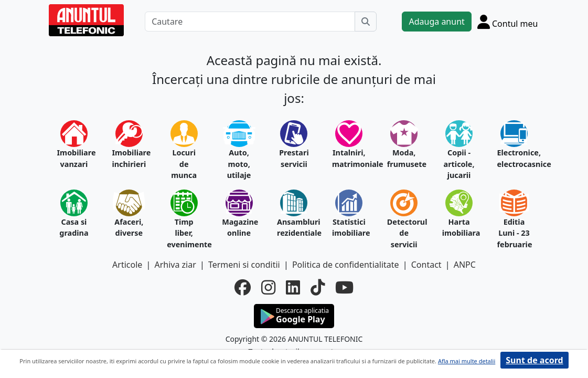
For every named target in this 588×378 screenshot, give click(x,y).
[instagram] (268, 287)
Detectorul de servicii (404, 233)
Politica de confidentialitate (346, 265)
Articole (127, 265)
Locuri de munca (184, 164)
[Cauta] (366, 22)
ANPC (465, 265)
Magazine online (239, 228)
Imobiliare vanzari (74, 158)
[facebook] (243, 287)
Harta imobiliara (459, 228)
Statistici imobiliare (349, 228)
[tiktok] (318, 287)
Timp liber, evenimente (184, 233)
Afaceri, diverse (129, 228)
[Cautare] (250, 22)
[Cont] (508, 22)
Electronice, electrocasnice (514, 158)
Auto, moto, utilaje (239, 164)
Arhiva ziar (175, 265)
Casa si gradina (74, 228)
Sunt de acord (534, 360)
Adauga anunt (436, 22)
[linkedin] (293, 287)
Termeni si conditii (244, 265)
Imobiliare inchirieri (129, 158)
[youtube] (344, 287)
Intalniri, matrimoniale (349, 158)
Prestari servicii (294, 158)
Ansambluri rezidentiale (294, 228)
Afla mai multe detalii (467, 361)
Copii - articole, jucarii (459, 164)
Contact (426, 265)
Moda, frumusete (404, 158)
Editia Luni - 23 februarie (514, 233)
